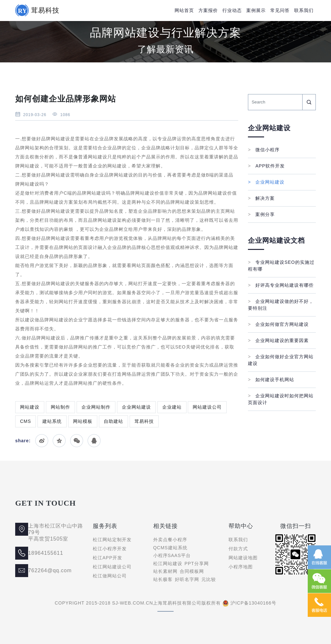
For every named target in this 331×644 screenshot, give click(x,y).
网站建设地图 (243, 558)
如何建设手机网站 (271, 380)
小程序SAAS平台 (172, 555)
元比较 (209, 579)
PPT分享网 (197, 563)
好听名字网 (187, 579)
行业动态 (232, 10)
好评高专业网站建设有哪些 (281, 285)
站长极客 (163, 579)
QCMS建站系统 (170, 548)
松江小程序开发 (110, 549)
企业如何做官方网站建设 (278, 324)
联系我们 (304, 10)
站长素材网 (165, 571)
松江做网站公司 (110, 576)
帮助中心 (241, 526)
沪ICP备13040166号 (253, 603)
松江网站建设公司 (112, 567)
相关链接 (165, 526)
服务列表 (105, 526)
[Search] (275, 102)
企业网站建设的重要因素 (278, 340)
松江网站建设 (168, 563)
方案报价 (208, 10)
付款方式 (238, 549)
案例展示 (256, 10)
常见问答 (280, 10)
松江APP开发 (107, 558)
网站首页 (184, 10)
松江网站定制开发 (112, 540)
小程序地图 (241, 567)
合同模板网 (192, 571)
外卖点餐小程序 (170, 540)
